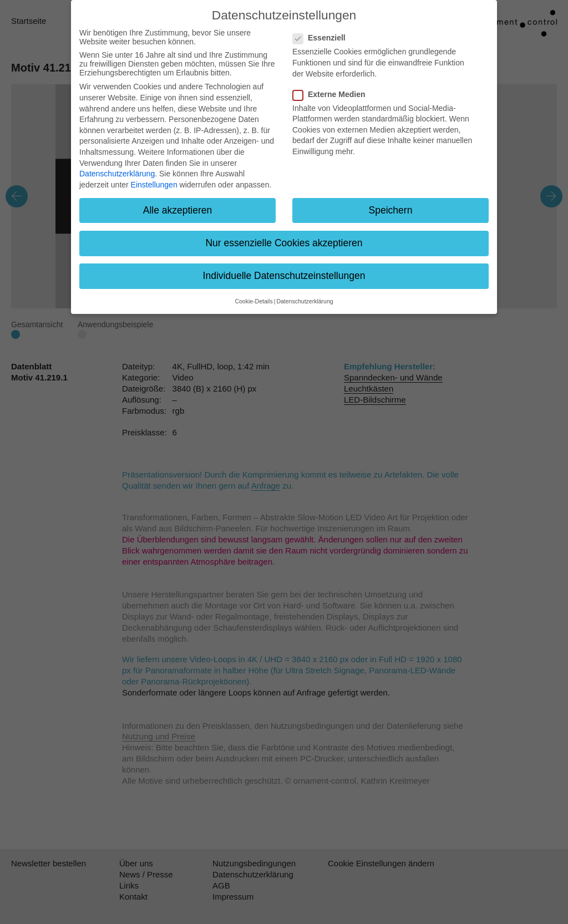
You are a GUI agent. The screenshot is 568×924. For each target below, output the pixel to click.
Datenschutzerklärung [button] (305, 301)
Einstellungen (154, 185)
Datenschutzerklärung (117, 174)
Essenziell (323, 38)
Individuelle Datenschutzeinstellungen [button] (284, 276)
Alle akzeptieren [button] (178, 210)
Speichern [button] (391, 210)
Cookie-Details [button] (253, 301)
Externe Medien (332, 94)
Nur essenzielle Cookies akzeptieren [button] (284, 243)
